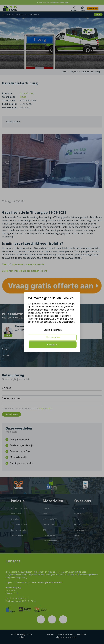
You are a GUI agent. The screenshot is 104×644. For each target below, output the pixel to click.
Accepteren (53, 344)
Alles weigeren (53, 337)
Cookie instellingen (53, 330)
